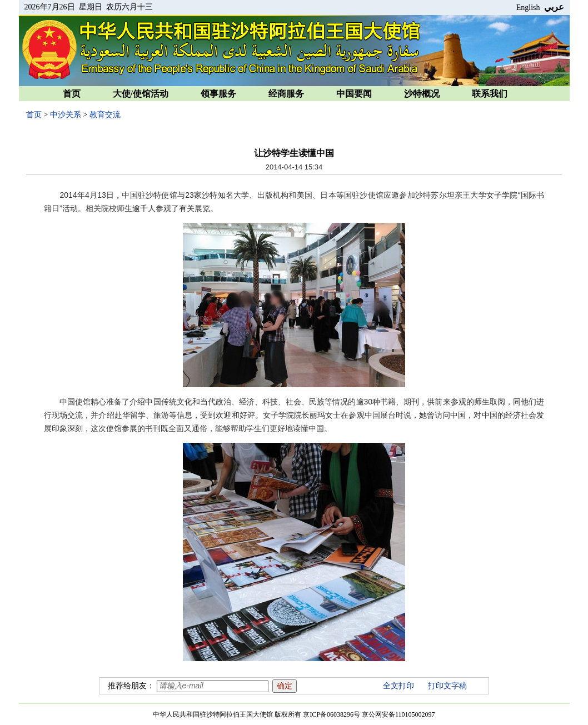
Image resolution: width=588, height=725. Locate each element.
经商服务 (286, 94)
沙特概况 (422, 94)
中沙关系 (66, 115)
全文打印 (398, 686)
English (528, 7)
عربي (554, 7)
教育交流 (105, 115)
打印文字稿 (447, 686)
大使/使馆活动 (141, 94)
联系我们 (490, 94)
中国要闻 (354, 94)
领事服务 (218, 94)
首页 (72, 94)
